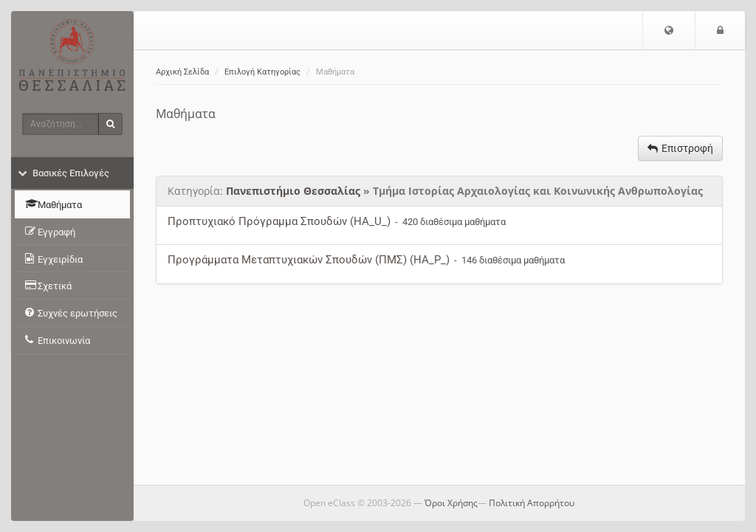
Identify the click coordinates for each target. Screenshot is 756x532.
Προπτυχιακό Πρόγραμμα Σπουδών (257, 221)
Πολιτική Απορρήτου (532, 503)
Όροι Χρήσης (451, 503)
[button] (669, 30)
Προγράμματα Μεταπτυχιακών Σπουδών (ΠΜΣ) (287, 260)
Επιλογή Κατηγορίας (262, 72)
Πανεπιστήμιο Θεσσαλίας (293, 191)
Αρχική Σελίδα (182, 72)
